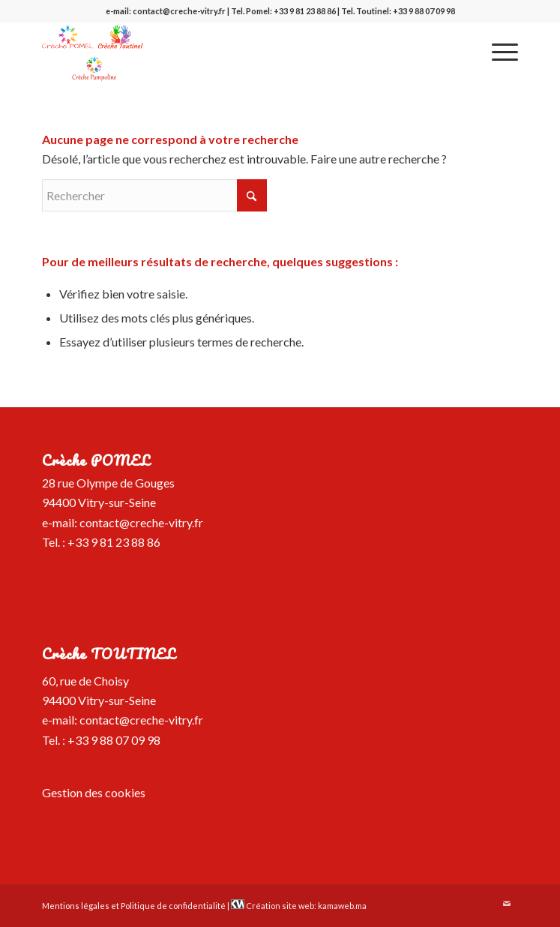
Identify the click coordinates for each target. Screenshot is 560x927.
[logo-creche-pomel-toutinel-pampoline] (232, 52)
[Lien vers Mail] (507, 904)
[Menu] (497, 52)
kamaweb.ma (342, 906)
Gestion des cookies (94, 792)
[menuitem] (497, 52)
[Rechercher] (154, 195)
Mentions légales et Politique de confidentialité (134, 906)
